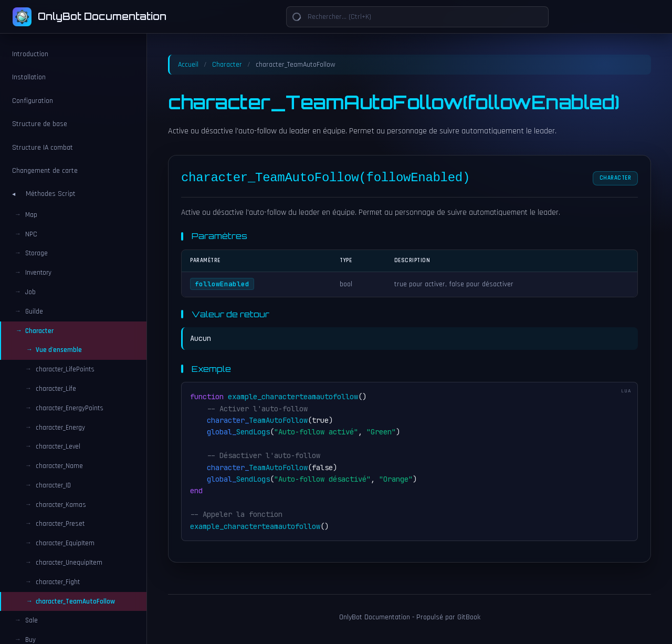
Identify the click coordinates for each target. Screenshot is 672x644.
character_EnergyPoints (70, 408)
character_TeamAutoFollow (75, 601)
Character (227, 65)
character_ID (53, 485)
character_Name (59, 466)
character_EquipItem (65, 543)
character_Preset (60, 524)
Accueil (188, 65)
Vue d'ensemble (59, 350)
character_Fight (58, 582)
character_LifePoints (65, 369)
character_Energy (60, 428)
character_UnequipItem (69, 563)
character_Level (58, 446)
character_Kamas (61, 505)
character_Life (56, 389)
